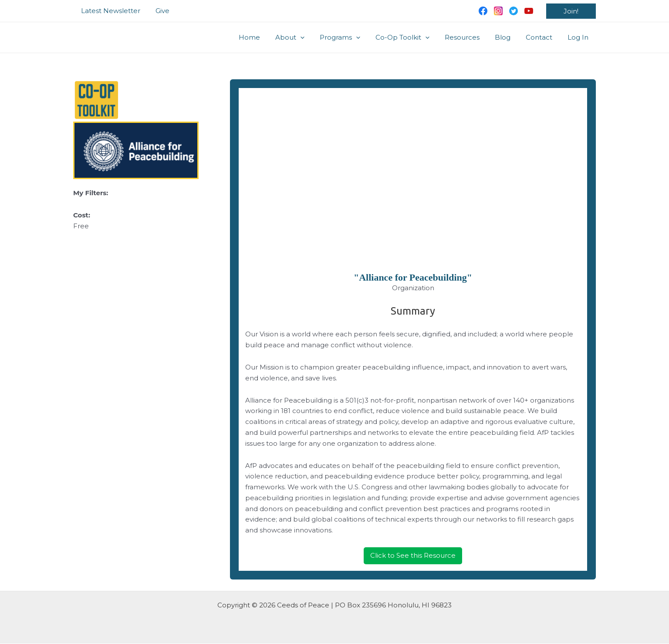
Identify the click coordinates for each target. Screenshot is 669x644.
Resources (470, 37)
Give (159, 11)
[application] (314, 37)
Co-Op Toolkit (412, 37)
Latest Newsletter (109, 11)
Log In (579, 37)
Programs (352, 37)
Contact (542, 37)
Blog (508, 37)
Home (265, 37)
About (304, 37)
